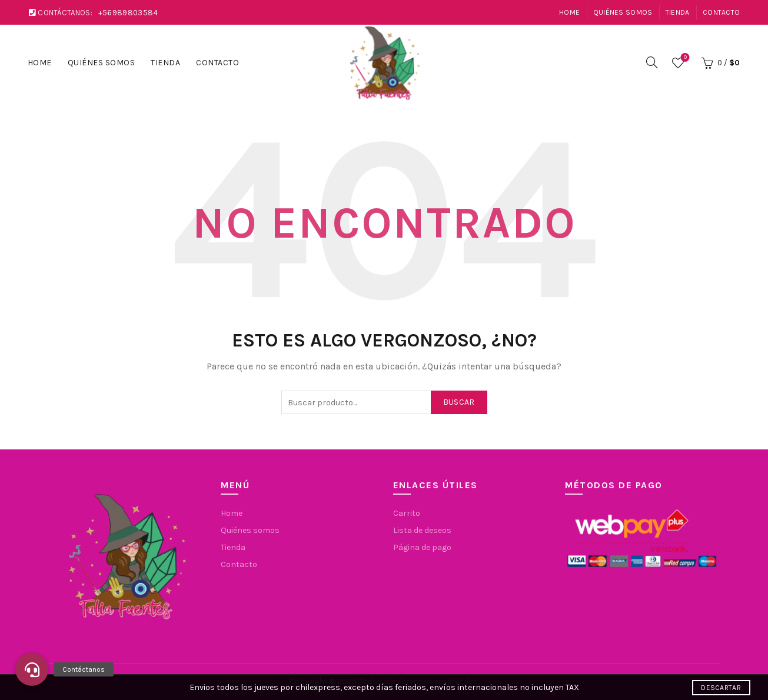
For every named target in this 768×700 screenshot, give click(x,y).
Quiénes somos (623, 12)
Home (569, 12)
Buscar (459, 402)
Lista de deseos (684, 58)
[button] (32, 669)
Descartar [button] (721, 688)
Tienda (678, 12)
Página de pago (422, 547)
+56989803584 (128, 13)
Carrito (407, 513)
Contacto (721, 12)
